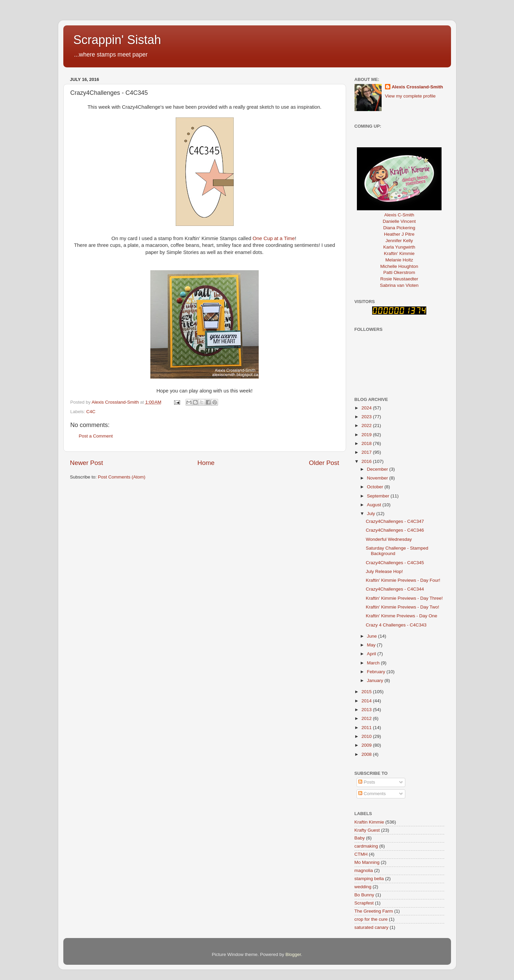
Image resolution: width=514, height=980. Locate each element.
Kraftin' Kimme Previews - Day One (401, 616)
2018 (367, 443)
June (373, 636)
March (374, 663)
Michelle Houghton (399, 266)
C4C (91, 412)
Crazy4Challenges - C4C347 (395, 521)
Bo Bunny (365, 895)
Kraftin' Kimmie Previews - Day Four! (403, 580)
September (379, 496)
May (372, 645)
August (375, 505)
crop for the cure (371, 919)
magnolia (364, 870)
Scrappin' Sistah (117, 40)
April (372, 654)
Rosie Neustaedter (399, 279)
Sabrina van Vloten (399, 285)
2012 (367, 718)
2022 (367, 425)
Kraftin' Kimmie (399, 253)
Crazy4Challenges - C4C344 (395, 589)
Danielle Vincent (399, 221)
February (377, 672)
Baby (360, 838)
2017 (367, 452)
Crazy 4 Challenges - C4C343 (396, 625)
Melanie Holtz (399, 260)
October (376, 487)
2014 (367, 701)
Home (206, 463)
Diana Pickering (399, 228)
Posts (367, 782)
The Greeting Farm (374, 911)
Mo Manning (367, 862)
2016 (367, 461)
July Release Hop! (384, 571)
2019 (367, 435)
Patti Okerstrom (399, 272)
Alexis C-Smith (399, 215)
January (376, 680)
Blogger (293, 954)
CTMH (361, 854)
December (378, 469)
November (378, 478)
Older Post (324, 463)
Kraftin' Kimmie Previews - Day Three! (404, 598)
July (372, 514)
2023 (367, 417)
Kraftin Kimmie (369, 822)
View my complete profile (410, 96)
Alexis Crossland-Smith (417, 87)
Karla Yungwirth (399, 247)
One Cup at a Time (274, 238)
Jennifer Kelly (399, 241)
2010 (367, 736)
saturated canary (372, 927)
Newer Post (87, 463)
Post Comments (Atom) (122, 477)
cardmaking (366, 846)
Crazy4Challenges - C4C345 (395, 563)
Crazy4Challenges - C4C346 (395, 530)
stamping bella (369, 879)
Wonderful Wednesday (389, 539)
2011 (367, 728)
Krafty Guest (367, 830)
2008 (367, 754)
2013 (367, 710)
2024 (367, 408)
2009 (367, 745)
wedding (363, 887)
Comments (372, 794)
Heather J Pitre (399, 234)
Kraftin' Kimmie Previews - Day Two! (402, 607)
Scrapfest (364, 903)
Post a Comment (96, 436)
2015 (367, 692)
